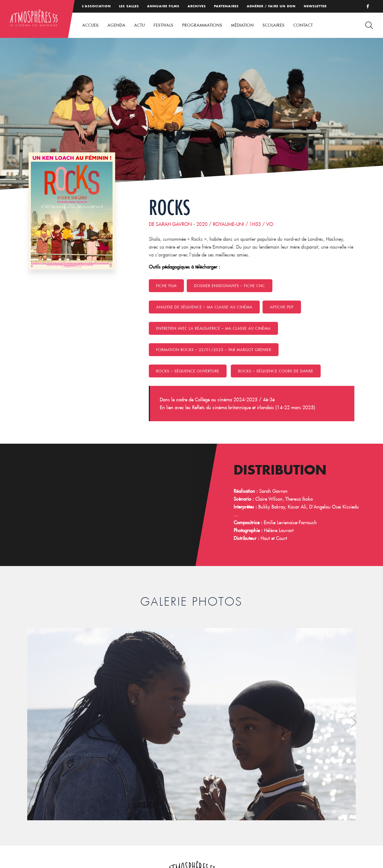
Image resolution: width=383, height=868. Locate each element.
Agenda (117, 25)
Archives (197, 6)
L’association (96, 6)
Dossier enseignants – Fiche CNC (230, 286)
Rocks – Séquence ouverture (188, 371)
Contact (303, 25)
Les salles (129, 6)
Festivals (164, 25)
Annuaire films (163, 6)
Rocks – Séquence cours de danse (276, 371)
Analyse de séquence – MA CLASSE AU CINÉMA (204, 307)
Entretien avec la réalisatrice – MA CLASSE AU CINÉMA (213, 328)
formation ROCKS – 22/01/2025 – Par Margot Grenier (214, 350)
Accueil (91, 25)
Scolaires (274, 25)
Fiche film (166, 286)
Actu (140, 25)
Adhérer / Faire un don (271, 6)
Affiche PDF (282, 307)
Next (354, 722)
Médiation (242, 25)
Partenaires (226, 6)
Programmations (202, 25)
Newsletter (315, 6)
